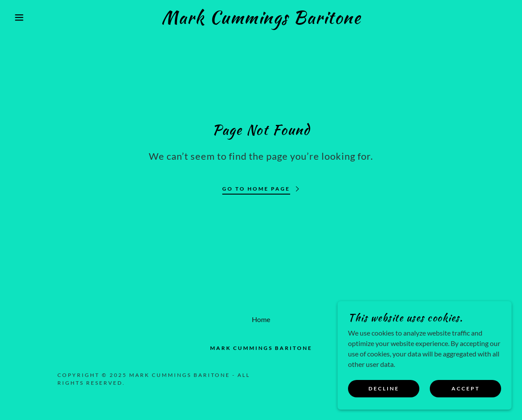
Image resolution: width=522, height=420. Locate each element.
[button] (26, 17)
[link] (261, 21)
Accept (466, 389)
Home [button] (261, 319)
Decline (384, 389)
